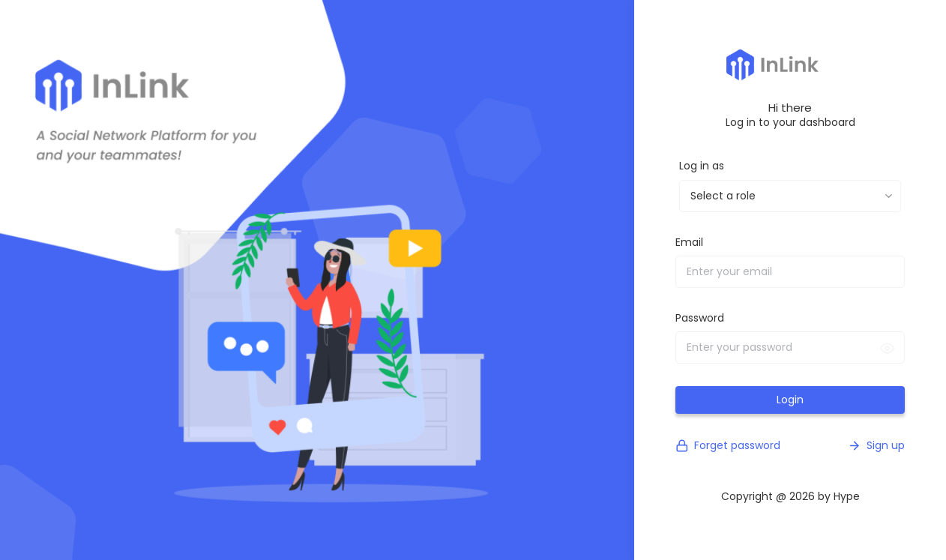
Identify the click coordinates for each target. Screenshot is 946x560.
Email (689, 242)
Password (700, 318)
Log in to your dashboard (790, 122)
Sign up (876, 446)
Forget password (728, 446)
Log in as (702, 166)
